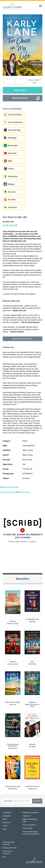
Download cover (20, 98)
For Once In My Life (8, 492)
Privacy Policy (27, 828)
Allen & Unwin (24, 492)
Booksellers (7, 816)
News (5, 829)
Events (5, 826)
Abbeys (11, 184)
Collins (11, 169)
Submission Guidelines (30, 812)
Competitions (7, 812)
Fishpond (12, 207)
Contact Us (26, 816)
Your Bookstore (15, 122)
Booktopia (13, 145)
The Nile (12, 200)
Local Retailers (15, 115)
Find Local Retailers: (12, 109)
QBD (10, 161)
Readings (12, 138)
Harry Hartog (14, 130)
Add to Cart (20, 90)
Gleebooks (13, 176)
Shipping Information (10, 848)
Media (5, 819)
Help (4, 857)
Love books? (8, 801)
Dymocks (12, 153)
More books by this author (23, 339)
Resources (6, 823)
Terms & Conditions (29, 825)
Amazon (12, 192)
